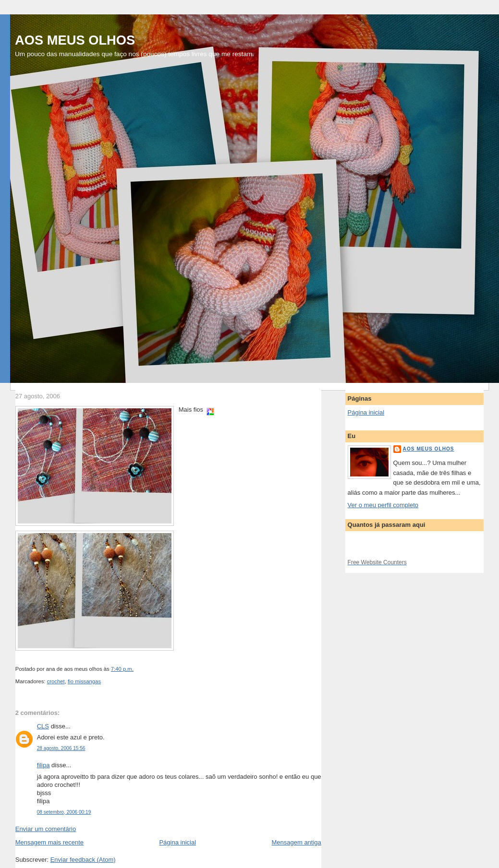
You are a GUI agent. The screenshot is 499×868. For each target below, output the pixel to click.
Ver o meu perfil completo (383, 505)
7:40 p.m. (122, 669)
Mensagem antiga (296, 842)
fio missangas (84, 681)
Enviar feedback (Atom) (83, 860)
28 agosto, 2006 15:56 (61, 748)
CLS (43, 726)
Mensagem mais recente (49, 842)
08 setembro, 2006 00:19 (64, 812)
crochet (56, 681)
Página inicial (177, 842)
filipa (43, 765)
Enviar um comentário (46, 829)
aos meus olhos (429, 449)
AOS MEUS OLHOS (75, 40)
